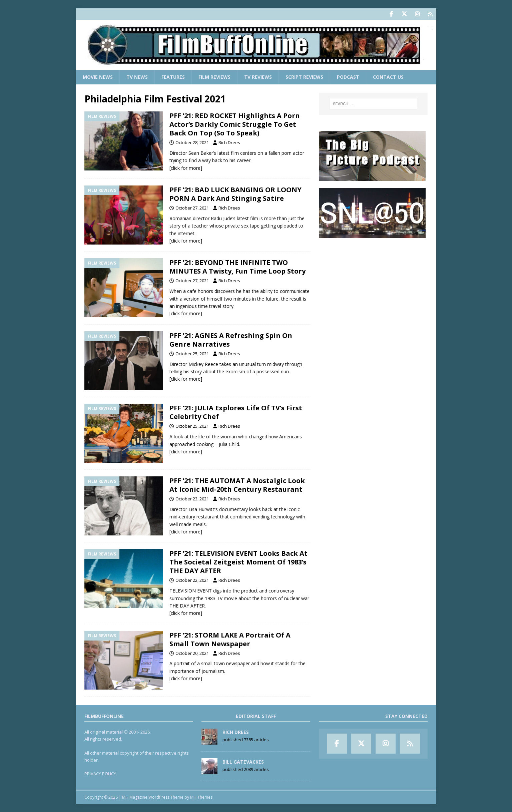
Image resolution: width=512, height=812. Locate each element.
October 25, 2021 (192, 353)
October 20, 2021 (192, 653)
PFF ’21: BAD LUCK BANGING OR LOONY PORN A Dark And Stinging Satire (235, 194)
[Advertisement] (373, 287)
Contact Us (388, 77)
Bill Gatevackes (243, 762)
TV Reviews (258, 77)
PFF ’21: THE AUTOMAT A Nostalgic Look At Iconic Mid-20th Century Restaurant (237, 485)
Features (173, 77)
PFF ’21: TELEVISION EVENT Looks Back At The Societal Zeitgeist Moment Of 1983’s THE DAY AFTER (238, 562)
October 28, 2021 (192, 142)
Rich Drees (229, 142)
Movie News (98, 77)
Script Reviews (304, 77)
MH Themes (201, 797)
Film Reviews (214, 77)
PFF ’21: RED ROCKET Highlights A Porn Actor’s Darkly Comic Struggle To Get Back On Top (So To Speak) (235, 124)
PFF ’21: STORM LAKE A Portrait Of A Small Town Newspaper (230, 639)
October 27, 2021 (192, 208)
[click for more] (186, 168)
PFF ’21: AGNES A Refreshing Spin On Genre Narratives (231, 339)
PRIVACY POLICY (100, 774)
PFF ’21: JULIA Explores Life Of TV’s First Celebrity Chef (236, 412)
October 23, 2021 (192, 499)
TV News (137, 77)
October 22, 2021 (192, 580)
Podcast (348, 77)
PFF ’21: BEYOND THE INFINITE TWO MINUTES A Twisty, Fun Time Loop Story (237, 267)
